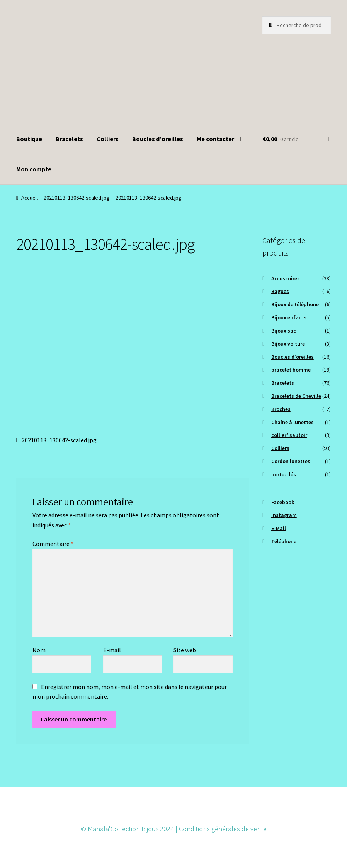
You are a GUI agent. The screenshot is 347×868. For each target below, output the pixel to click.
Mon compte (34, 169)
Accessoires (286, 278)
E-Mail (279, 528)
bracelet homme (291, 370)
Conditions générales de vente (223, 829)
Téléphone (284, 541)
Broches (281, 409)
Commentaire (53, 544)
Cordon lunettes (291, 461)
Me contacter (215, 139)
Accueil (30, 198)
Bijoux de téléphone (295, 304)
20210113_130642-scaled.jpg (77, 198)
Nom (39, 650)
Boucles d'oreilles (293, 357)
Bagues (280, 291)
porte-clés (284, 474)
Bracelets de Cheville (296, 396)
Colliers (108, 139)
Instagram (284, 515)
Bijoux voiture (288, 344)
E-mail (112, 650)
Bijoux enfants (289, 317)
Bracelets (69, 139)
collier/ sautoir (289, 435)
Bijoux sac (284, 331)
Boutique (29, 139)
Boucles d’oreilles (158, 139)
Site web (185, 650)
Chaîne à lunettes (293, 422)
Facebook (283, 502)
